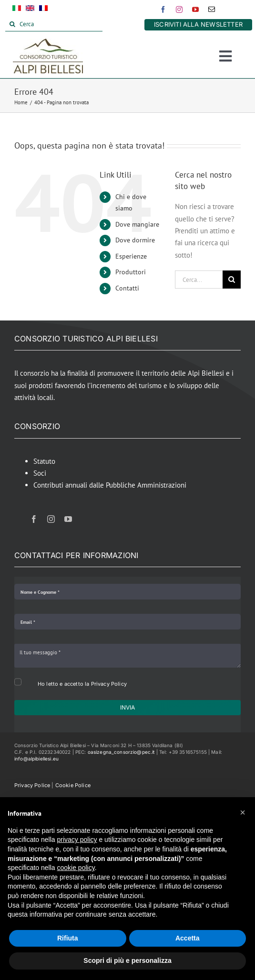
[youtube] (195, 10)
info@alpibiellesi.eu (36, 759)
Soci (40, 473)
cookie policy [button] (76, 868)
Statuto (44, 461)
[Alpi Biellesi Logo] (48, 42)
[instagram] (179, 10)
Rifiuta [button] (68, 938)
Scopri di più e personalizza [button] (127, 960)
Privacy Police (32, 785)
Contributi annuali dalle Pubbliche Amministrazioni (110, 485)
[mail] (212, 10)
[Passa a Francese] (43, 10)
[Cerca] (54, 24)
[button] (243, 812)
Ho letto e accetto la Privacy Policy (82, 684)
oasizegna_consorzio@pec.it (121, 752)
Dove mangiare (137, 224)
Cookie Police (73, 785)
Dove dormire (135, 240)
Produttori (131, 272)
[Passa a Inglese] (30, 10)
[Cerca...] (199, 280)
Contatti (127, 288)
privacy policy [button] (77, 840)
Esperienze (131, 256)
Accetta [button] (188, 938)
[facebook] (163, 10)
